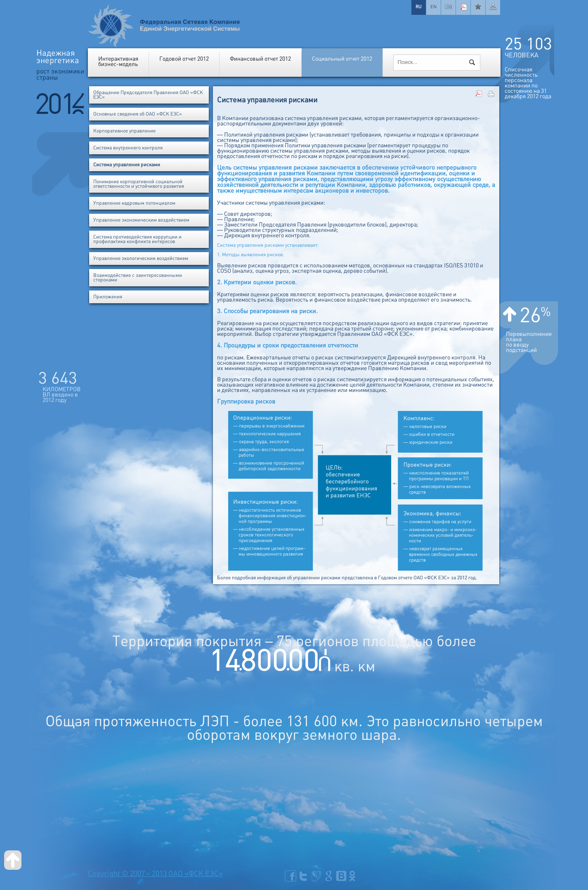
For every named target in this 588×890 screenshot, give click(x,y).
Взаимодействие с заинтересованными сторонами (138, 278)
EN (433, 7)
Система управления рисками (127, 165)
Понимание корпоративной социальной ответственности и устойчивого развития (139, 184)
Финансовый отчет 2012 (260, 59)
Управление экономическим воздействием (141, 220)
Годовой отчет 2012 (184, 59)
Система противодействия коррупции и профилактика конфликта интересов (137, 239)
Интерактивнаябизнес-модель (118, 61)
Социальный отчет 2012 (342, 59)
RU (419, 7)
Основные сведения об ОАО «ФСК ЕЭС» (138, 114)
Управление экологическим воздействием (141, 259)
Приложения (108, 297)
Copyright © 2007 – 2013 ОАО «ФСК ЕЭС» (155, 874)
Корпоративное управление (124, 131)
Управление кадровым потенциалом (134, 203)
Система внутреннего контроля (128, 148)
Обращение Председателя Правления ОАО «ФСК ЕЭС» (148, 95)
